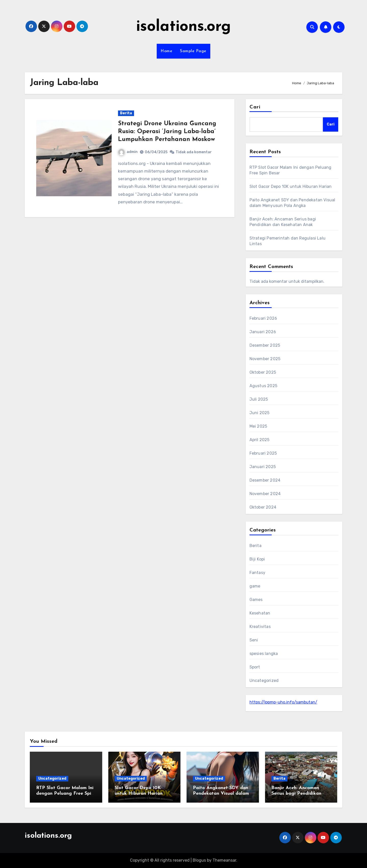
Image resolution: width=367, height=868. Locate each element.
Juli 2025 (259, 399)
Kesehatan (260, 613)
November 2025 (265, 359)
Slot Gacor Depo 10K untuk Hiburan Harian (291, 186)
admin (128, 152)
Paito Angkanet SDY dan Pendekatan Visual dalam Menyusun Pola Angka (221, 793)
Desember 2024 (265, 480)
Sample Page (193, 51)
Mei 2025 (258, 426)
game (255, 586)
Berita (126, 113)
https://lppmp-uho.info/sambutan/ (283, 702)
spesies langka (264, 654)
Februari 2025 (263, 453)
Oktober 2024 (263, 507)
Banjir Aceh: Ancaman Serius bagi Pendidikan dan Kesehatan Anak (296, 793)
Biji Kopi (257, 559)
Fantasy (257, 573)
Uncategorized (264, 681)
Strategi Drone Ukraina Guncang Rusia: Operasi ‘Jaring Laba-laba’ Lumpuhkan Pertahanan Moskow (167, 132)
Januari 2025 (263, 467)
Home (166, 51)
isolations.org (183, 27)
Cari (255, 107)
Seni (254, 640)
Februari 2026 (263, 318)
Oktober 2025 (263, 372)
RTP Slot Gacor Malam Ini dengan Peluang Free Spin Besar (65, 793)
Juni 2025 (260, 413)
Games (256, 600)
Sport (255, 667)
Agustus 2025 (263, 386)
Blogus (199, 860)
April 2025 (260, 440)
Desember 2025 (265, 345)
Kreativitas (260, 627)
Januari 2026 (263, 332)
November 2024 (265, 494)
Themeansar (224, 860)
